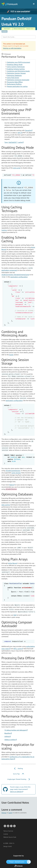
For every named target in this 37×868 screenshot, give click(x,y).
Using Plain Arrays (13, 78)
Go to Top (19, 774)
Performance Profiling (14, 84)
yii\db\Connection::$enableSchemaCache (15, 275)
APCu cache (18, 649)
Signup (4, 813)
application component (9, 270)
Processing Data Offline (15, 82)
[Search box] (18, 37)
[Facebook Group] (11, 826)
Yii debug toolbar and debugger (15, 730)
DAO (15, 615)
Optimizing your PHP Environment (18, 62)
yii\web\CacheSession (13, 471)
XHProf (7, 736)
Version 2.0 (30, 29)
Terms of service (8, 831)
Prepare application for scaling (17, 86)
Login (10, 813)
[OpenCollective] (18, 862)
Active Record (13, 563)
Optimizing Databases (14, 75)
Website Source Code (10, 837)
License (6, 834)
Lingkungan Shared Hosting (19, 779)
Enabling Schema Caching (16, 69)
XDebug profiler (10, 740)
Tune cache (13, 142)
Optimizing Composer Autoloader (18, 80)
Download (7, 29)
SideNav (4, 31)
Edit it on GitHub (16, 792)
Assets (11, 355)
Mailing (19, 768)
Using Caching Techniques (16, 67)
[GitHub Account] (5, 826)
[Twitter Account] (8, 826)
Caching (4, 230)
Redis (11, 485)
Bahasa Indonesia (19, 29)
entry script (17, 168)
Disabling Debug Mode (15, 64)
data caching (6, 505)
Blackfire (7, 733)
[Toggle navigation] (34, 4)
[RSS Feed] (14, 826)
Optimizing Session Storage (16, 73)
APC (19, 133)
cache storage (16, 473)
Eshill (10, 846)
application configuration (19, 277)
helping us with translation (12, 48)
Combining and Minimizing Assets (18, 71)
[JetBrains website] (19, 866)
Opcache (28, 130)
